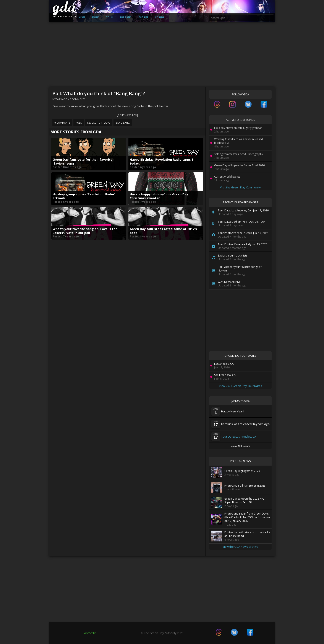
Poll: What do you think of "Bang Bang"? (99, 93)
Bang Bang (123, 123)
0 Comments (78, 99)
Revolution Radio (99, 123)
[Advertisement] (162, 54)
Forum (160, 17)
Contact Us (90, 633)
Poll (79, 123)
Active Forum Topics (241, 120)
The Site (143, 17)
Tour (109, 17)
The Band (126, 17)
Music (96, 17)
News (82, 17)
